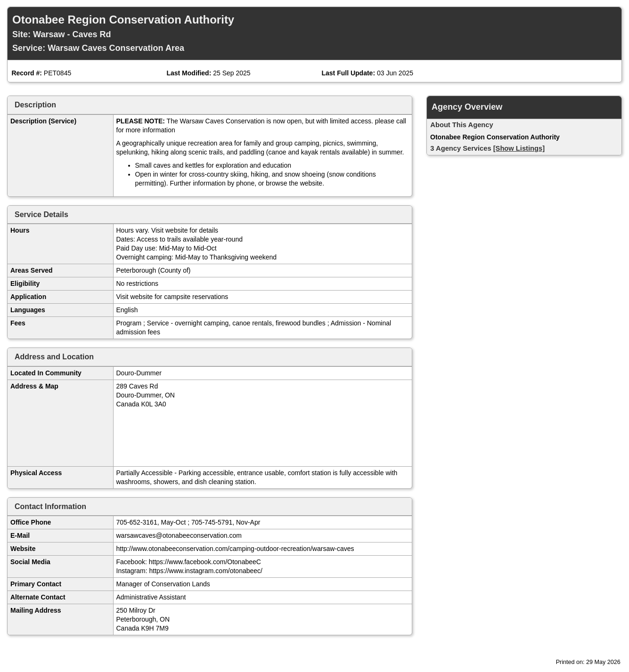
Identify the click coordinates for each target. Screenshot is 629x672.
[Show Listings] (519, 148)
